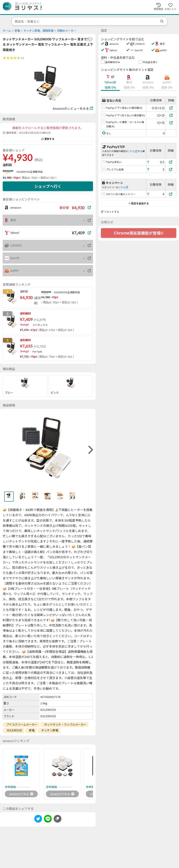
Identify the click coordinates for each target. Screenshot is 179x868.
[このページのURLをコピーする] (58, 819)
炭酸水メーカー (67, 31)
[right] (90, 450)
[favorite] (90, 39)
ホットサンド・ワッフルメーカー (65, 724)
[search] (162, 21)
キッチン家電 (50, 730)
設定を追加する (139, 203)
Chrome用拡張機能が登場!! (139, 233)
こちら (133, 151)
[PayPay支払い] (171, 162)
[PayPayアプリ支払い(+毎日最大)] (171, 108)
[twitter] (38, 820)
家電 (17, 31)
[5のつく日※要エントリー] (171, 194)
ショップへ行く (48, 186)
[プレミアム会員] (171, 169)
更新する (48, 139)
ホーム (7, 31)
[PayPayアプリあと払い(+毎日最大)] (171, 115)
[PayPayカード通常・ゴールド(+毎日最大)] (171, 123)
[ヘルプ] (148, 162)
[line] (48, 820)
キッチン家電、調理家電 (39, 31)
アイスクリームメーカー (22, 724)
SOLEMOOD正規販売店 (30, 172)
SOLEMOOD (14, 730)
